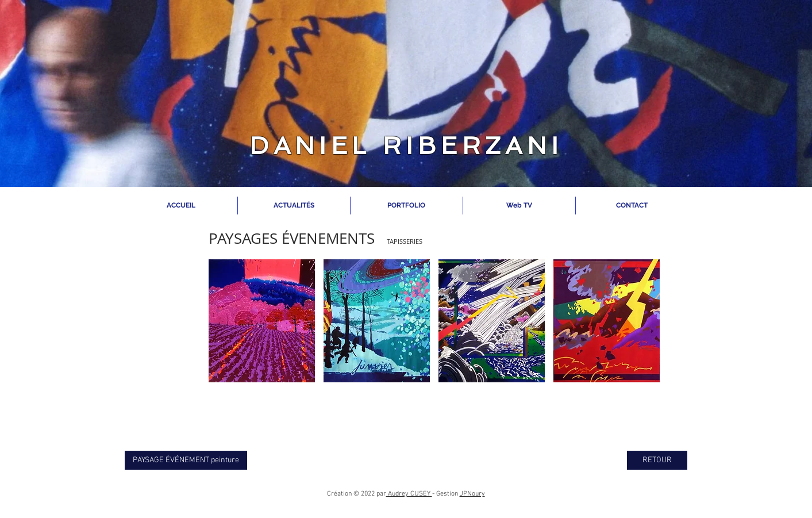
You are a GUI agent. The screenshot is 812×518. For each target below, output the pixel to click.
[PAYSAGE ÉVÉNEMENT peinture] (186, 460)
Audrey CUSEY (409, 494)
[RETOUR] (657, 460)
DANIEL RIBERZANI (406, 146)
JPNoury (472, 494)
